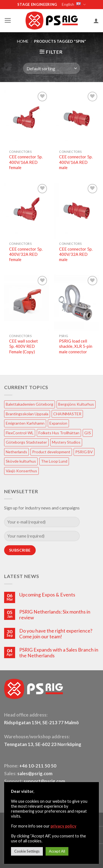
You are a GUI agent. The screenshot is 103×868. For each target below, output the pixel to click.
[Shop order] (51, 68)
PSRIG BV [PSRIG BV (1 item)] (84, 452)
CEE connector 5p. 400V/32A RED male (76, 254)
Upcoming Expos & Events (47, 595)
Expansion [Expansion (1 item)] (58, 423)
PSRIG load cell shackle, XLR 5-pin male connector (76, 346)
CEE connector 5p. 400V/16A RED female (26, 162)
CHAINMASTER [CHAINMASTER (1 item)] (67, 414)
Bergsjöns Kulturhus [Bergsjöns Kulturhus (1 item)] (76, 404)
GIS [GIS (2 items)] (88, 433)
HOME (23, 41)
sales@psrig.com (35, 774)
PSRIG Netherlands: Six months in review (55, 615)
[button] (8, 20)
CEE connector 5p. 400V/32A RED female (26, 254)
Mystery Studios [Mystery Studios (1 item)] (66, 442)
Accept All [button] (57, 851)
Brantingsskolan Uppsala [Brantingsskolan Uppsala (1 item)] (27, 414)
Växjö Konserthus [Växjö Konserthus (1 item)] (21, 471)
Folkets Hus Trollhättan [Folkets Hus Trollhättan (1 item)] (59, 433)
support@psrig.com (44, 781)
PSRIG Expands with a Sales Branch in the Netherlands (59, 653)
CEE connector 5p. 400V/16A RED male (76, 162)
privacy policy (63, 826)
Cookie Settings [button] (27, 851)
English (73, 5)
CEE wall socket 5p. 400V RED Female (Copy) (23, 346)
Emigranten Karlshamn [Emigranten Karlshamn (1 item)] (25, 423)
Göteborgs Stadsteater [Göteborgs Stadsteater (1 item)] (26, 442)
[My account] (96, 21)
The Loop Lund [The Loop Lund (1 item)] (54, 461)
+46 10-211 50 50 (38, 766)
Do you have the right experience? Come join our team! (56, 634)
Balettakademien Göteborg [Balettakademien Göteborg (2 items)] (30, 404)
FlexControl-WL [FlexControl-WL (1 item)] (20, 433)
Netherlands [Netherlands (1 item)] (16, 452)
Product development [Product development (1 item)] (51, 452)
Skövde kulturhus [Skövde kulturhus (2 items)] (21, 461)
